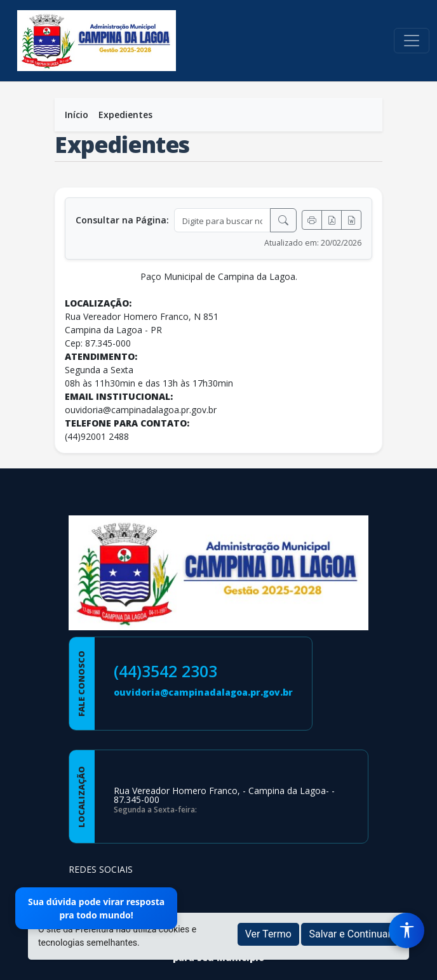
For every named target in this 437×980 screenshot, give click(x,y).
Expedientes (125, 115)
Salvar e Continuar (350, 934)
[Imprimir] (312, 220)
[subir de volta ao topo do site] (415, 962)
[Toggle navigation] (412, 41)
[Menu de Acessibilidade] (407, 930)
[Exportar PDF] (332, 220)
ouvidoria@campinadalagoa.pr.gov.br (203, 692)
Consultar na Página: (122, 220)
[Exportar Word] (351, 220)
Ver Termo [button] (268, 934)
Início (77, 115)
